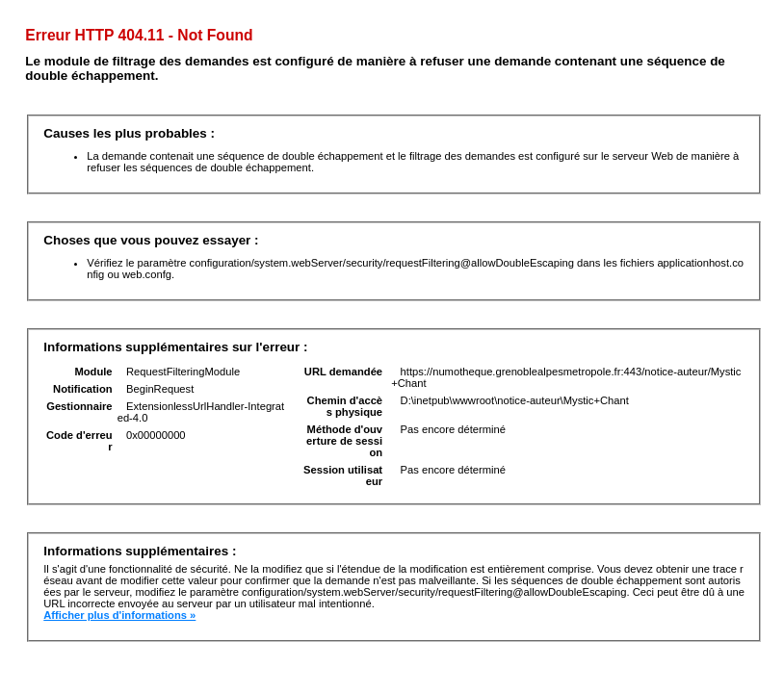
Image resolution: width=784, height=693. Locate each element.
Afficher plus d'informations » (119, 615)
